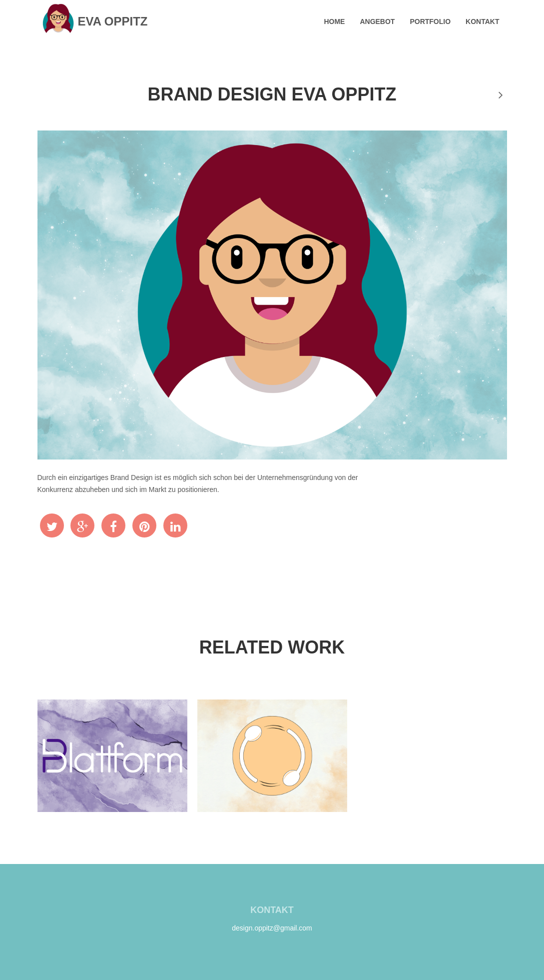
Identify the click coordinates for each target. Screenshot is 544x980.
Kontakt (482, 21)
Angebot (377, 21)
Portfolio (430, 21)
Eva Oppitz (94, 21)
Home (334, 21)
